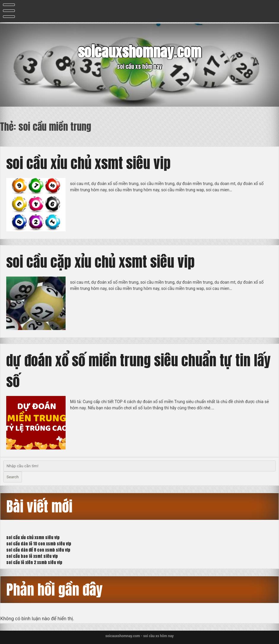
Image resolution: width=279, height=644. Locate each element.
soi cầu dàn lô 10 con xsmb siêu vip (39, 544)
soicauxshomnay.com (139, 52)
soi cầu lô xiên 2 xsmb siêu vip (34, 562)
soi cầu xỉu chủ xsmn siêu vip (33, 538)
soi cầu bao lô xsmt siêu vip (32, 556)
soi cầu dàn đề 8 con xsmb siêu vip (38, 550)
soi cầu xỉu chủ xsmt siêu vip (88, 163)
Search (13, 477)
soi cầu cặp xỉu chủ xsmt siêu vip (100, 262)
